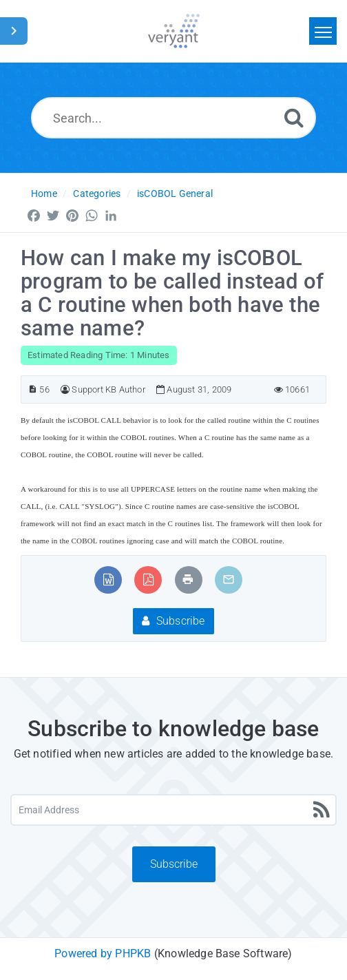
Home (44, 194)
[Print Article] (188, 580)
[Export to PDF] (148, 580)
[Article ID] (33, 389)
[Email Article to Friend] (229, 580)
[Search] (294, 117)
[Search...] (173, 118)
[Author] (65, 389)
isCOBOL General (175, 194)
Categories (97, 194)
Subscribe (173, 621)
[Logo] (174, 31)
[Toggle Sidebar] (14, 31)
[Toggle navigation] (323, 31)
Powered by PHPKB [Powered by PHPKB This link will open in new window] (103, 953)
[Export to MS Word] (108, 580)
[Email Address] (173, 810)
